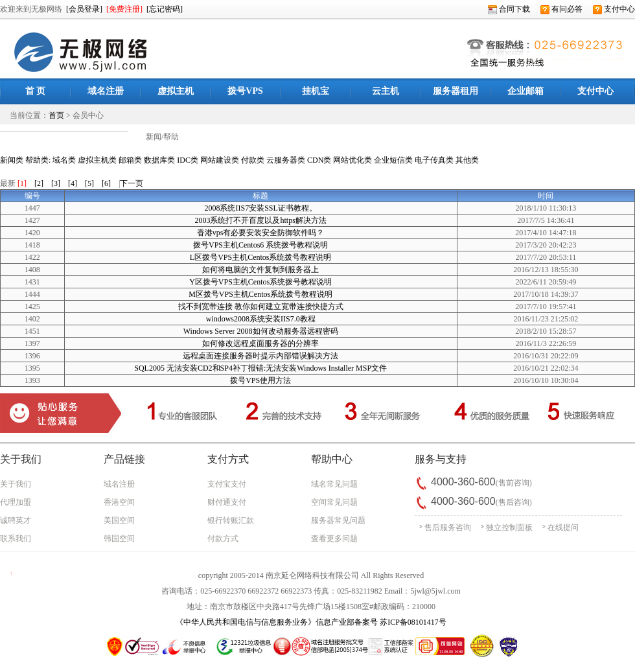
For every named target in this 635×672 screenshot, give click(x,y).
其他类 (467, 160)
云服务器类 (286, 160)
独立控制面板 (509, 527)
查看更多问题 (334, 539)
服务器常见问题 (338, 520)
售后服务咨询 (448, 527)
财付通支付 (227, 502)
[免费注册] (124, 9)
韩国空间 (119, 539)
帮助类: (38, 160)
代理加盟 (16, 502)
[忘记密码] (165, 9)
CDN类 (319, 160)
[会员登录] (84, 9)
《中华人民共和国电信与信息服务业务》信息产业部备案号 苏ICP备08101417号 (311, 622)
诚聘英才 (16, 520)
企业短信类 (393, 160)
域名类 (64, 160)
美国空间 (119, 520)
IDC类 (188, 160)
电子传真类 (434, 160)
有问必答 (561, 9)
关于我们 (16, 484)
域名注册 (119, 484)
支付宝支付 (227, 484)
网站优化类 (352, 160)
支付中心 (614, 9)
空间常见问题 (334, 502)
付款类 (253, 160)
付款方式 (223, 539)
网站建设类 (220, 160)
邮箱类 (130, 160)
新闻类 (12, 160)
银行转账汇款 (231, 520)
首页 (56, 115)
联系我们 (16, 539)
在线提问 (563, 527)
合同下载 (509, 9)
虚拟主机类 (97, 160)
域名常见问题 (334, 484)
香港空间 (119, 502)
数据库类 (159, 160)
